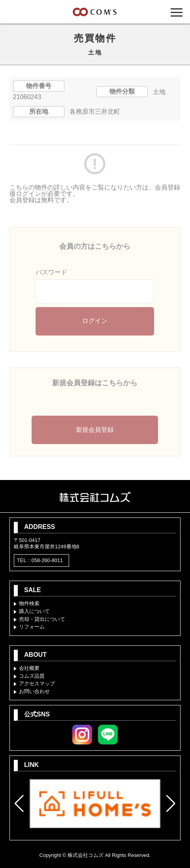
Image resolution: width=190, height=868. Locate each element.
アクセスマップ (37, 683)
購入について (34, 611)
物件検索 (29, 603)
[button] (19, 804)
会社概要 (29, 668)
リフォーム (32, 627)
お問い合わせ (34, 691)
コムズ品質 (32, 676)
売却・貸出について (42, 619)
